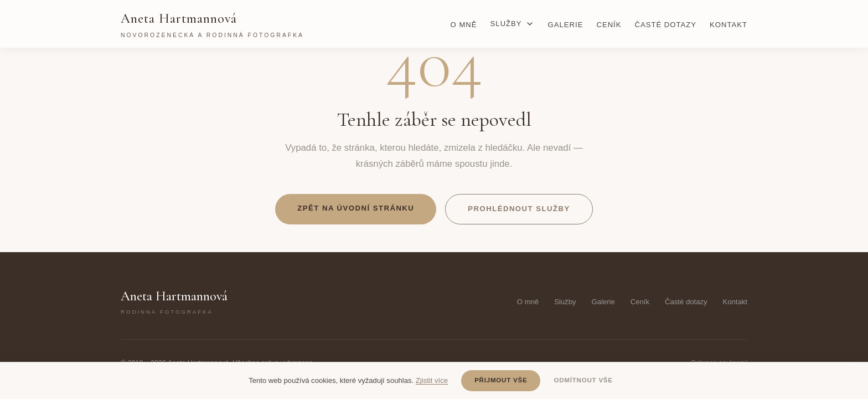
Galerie (566, 25)
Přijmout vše (501, 380)
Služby (506, 24)
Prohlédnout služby (519, 209)
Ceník (609, 25)
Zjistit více (432, 380)
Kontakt (728, 25)
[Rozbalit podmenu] (530, 24)
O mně (464, 25)
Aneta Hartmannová (212, 25)
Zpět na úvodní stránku (356, 208)
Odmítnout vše (583, 380)
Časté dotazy (666, 25)
